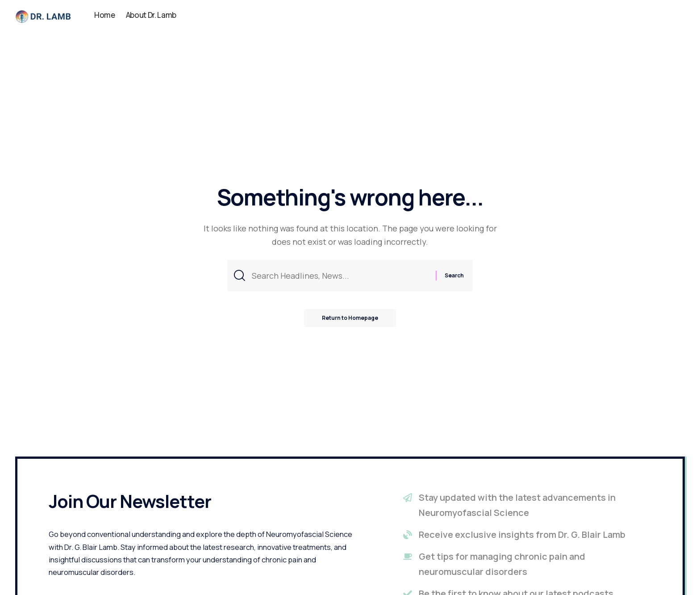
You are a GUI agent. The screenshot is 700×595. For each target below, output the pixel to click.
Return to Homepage (350, 318)
